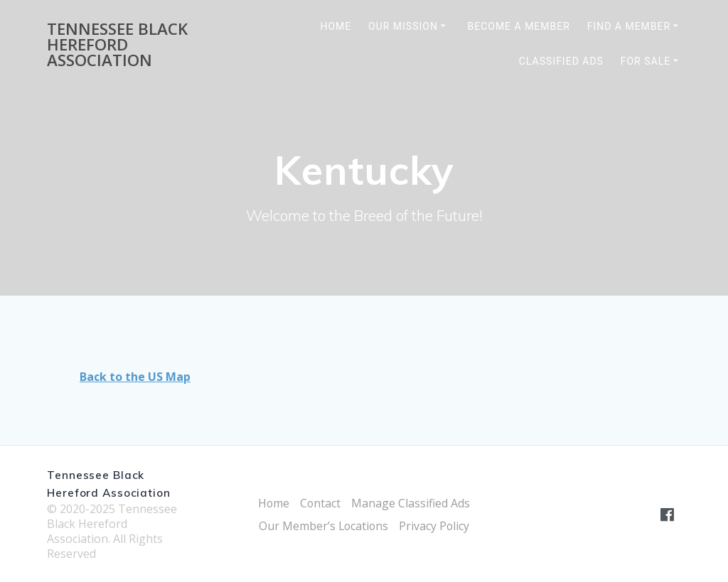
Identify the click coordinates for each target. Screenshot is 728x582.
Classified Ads (561, 61)
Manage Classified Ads (411, 503)
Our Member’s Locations (323, 526)
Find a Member (629, 26)
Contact (321, 503)
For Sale (646, 61)
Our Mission (403, 26)
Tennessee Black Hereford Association (117, 45)
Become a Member (518, 26)
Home (336, 26)
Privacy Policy (435, 526)
